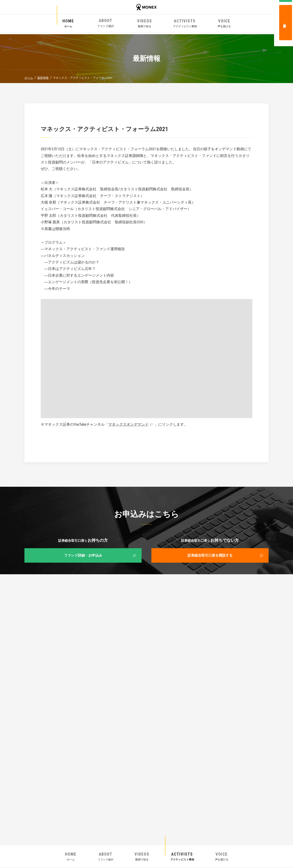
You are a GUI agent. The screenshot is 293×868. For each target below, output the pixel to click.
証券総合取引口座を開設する (210, 556)
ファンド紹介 (114, 24)
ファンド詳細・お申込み (83, 556)
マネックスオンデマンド (128, 424)
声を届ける (212, 24)
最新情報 (43, 78)
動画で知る (146, 24)
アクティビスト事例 (179, 24)
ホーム (81, 24)
